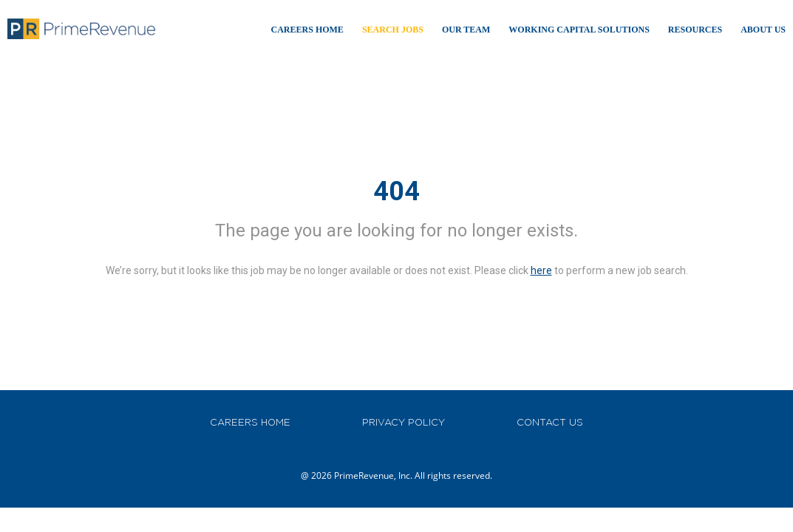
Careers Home (307, 30)
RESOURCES (695, 30)
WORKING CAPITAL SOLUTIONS (579, 30)
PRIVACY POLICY (404, 422)
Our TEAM (466, 30)
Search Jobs (393, 30)
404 (396, 191)
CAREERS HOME (250, 422)
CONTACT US (550, 422)
